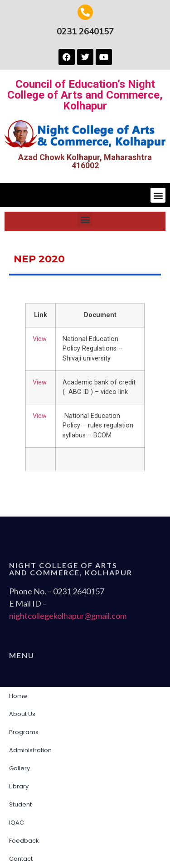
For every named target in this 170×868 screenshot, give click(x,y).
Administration (33, 750)
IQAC (19, 823)
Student (23, 805)
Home (18, 696)
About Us (24, 714)
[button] (158, 195)
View (40, 339)
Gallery (19, 768)
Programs (24, 732)
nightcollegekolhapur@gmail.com (68, 616)
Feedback (24, 841)
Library (19, 786)
